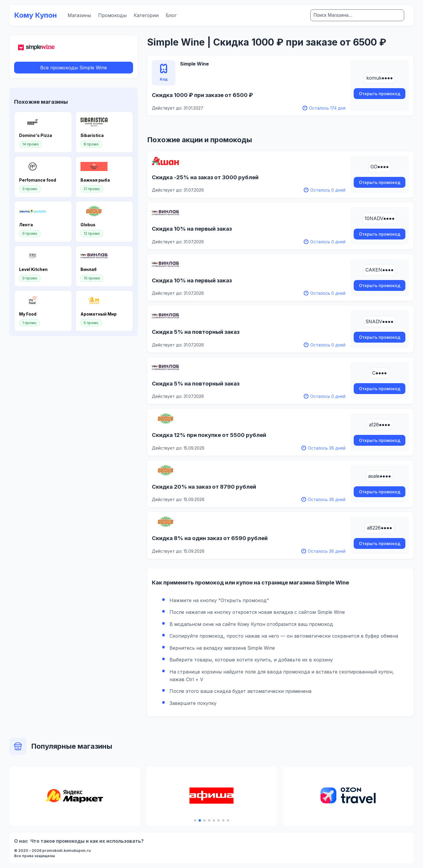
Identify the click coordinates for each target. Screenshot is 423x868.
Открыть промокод (380, 94)
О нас (21, 841)
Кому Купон (36, 15)
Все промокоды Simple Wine (74, 68)
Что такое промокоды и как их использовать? (87, 841)
